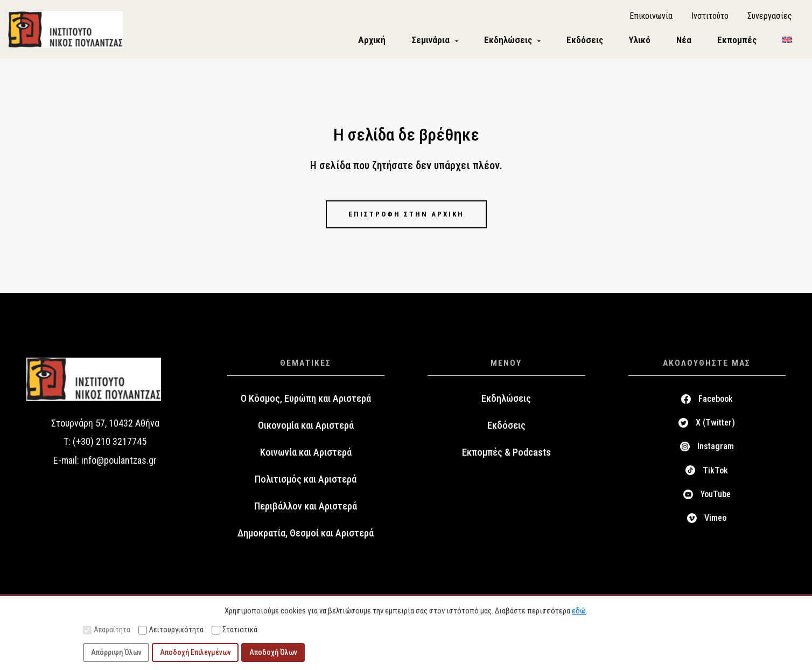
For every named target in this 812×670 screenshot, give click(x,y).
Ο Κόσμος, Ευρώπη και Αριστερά (306, 400)
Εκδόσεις (506, 427)
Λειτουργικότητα (171, 630)
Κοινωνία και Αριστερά (306, 454)
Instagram (716, 448)
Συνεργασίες (770, 16)
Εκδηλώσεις (506, 400)
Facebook (716, 400)
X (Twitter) (715, 425)
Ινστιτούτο (710, 16)
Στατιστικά (234, 630)
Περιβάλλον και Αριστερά (306, 508)
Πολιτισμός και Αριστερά (306, 481)
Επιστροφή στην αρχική (406, 215)
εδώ (579, 611)
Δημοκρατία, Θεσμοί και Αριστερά (306, 535)
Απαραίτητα (107, 630)
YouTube (716, 496)
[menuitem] (787, 41)
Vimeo (715, 520)
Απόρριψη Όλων (116, 652)
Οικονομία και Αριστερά (306, 427)
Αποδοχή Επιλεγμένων (195, 652)
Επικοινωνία (651, 16)
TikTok (715, 472)
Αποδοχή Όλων (273, 652)
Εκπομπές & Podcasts (506, 454)
